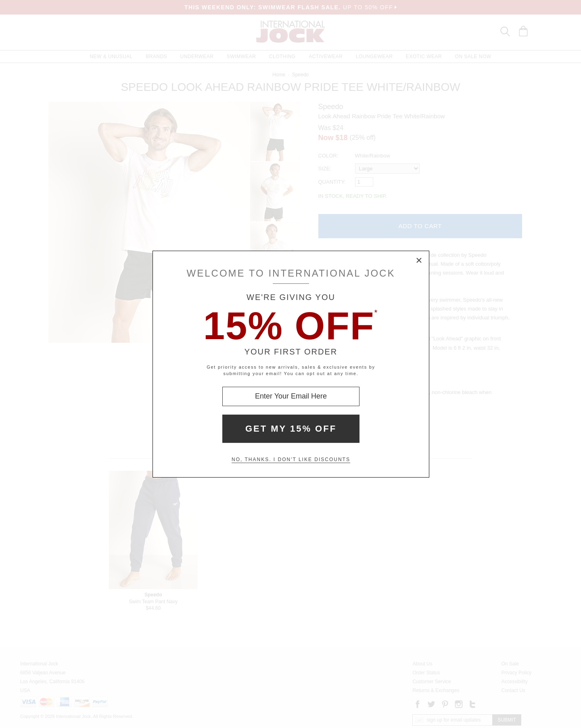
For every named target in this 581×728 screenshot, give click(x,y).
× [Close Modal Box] (419, 260)
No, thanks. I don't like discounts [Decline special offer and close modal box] (291, 459)
